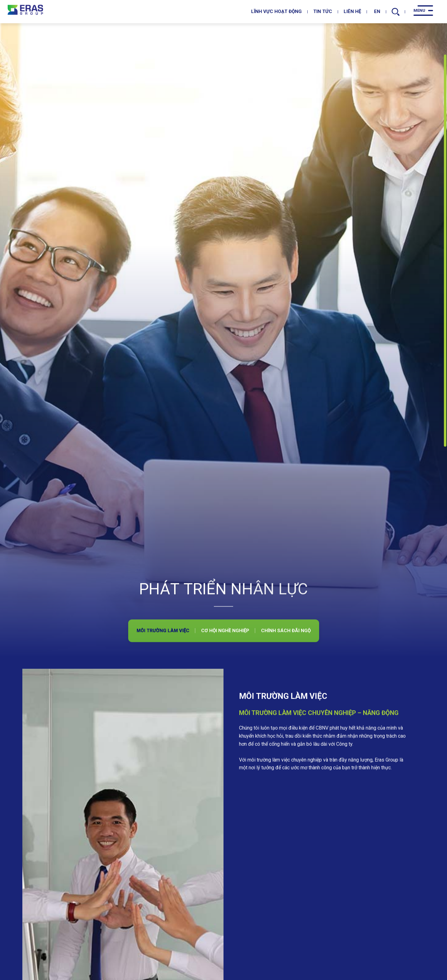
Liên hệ (352, 11)
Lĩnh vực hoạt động (276, 11)
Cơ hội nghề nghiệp (225, 711)
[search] (396, 12)
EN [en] (376, 11)
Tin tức (323, 11)
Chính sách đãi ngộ (286, 711)
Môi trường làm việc (163, 711)
